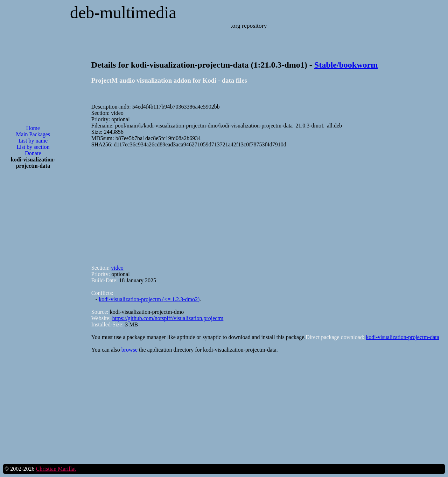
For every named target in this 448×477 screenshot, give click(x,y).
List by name (33, 141)
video (117, 268)
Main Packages (33, 134)
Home (33, 128)
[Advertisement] (33, 287)
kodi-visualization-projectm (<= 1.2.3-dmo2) (149, 299)
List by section (33, 147)
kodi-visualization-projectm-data (402, 337)
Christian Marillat (56, 469)
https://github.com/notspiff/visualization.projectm (168, 318)
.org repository (249, 26)
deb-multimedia (123, 12)
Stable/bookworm (346, 65)
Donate (33, 153)
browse (129, 350)
